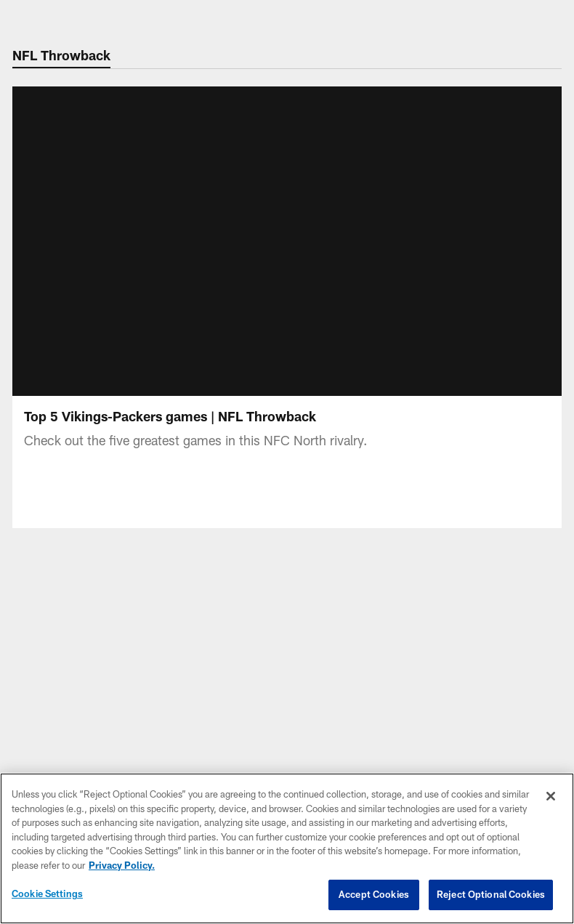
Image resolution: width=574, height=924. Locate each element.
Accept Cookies (374, 894)
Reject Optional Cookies (491, 894)
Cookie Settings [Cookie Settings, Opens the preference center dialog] (47, 893)
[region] (287, 848)
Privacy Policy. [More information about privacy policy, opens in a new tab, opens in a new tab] (122, 865)
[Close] (551, 796)
